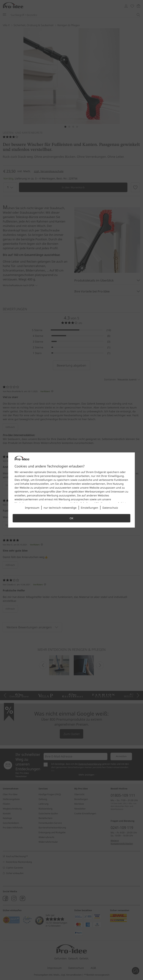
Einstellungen (89, 508)
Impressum (32, 508)
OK (71, 518)
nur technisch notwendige (60, 508)
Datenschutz (110, 508)
